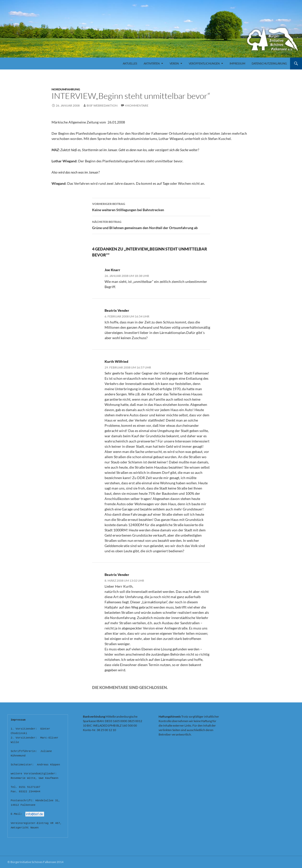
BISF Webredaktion (102, 105)
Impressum (237, 63)
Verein (174, 63)
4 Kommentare (137, 105)
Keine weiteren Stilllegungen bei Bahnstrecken (151, 206)
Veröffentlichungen (204, 63)
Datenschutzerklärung (269, 63)
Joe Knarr (112, 270)
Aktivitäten (152, 63)
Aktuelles (130, 63)
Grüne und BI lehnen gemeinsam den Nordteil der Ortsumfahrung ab (151, 224)
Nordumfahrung (66, 89)
